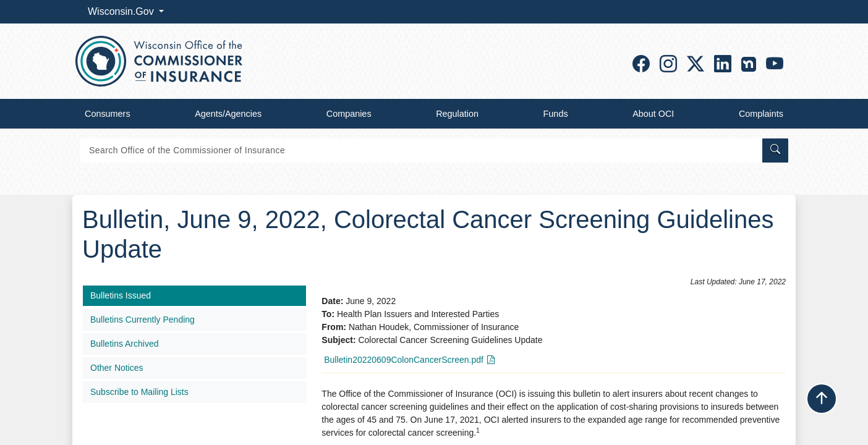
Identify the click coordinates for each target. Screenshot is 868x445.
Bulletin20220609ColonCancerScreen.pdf (404, 360)
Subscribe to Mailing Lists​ (139, 392)
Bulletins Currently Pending (143, 320)
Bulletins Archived (125, 344)
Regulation (457, 114)
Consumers (108, 114)
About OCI (653, 114)
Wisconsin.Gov (122, 11)
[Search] (420, 150)
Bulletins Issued (121, 295)
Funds (556, 114)
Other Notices (117, 368)
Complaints (761, 114)
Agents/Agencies (228, 114)
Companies (349, 114)
